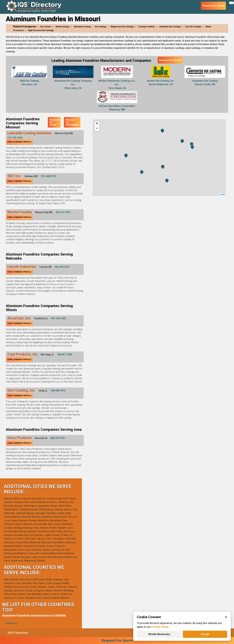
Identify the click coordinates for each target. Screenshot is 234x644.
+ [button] (97, 124)
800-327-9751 (58, 438)
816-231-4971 (63, 212)
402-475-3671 (62, 267)
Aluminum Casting (82, 27)
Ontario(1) (11, 623)
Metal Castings (62, 27)
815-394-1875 (58, 318)
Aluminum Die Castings (170, 27)
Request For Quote (170, 60)
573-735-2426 (15, 138)
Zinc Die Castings (193, 27)
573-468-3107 (49, 176)
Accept (205, 634)
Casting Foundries (146, 27)
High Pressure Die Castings (41, 30)
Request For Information (72, 122)
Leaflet (222, 194)
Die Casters (46, 27)
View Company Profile (19, 142)
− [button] (97, 129)
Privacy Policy (160, 627)
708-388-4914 (58, 391)
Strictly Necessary (159, 634)
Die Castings (101, 27)
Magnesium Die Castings (122, 27)
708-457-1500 (65, 355)
